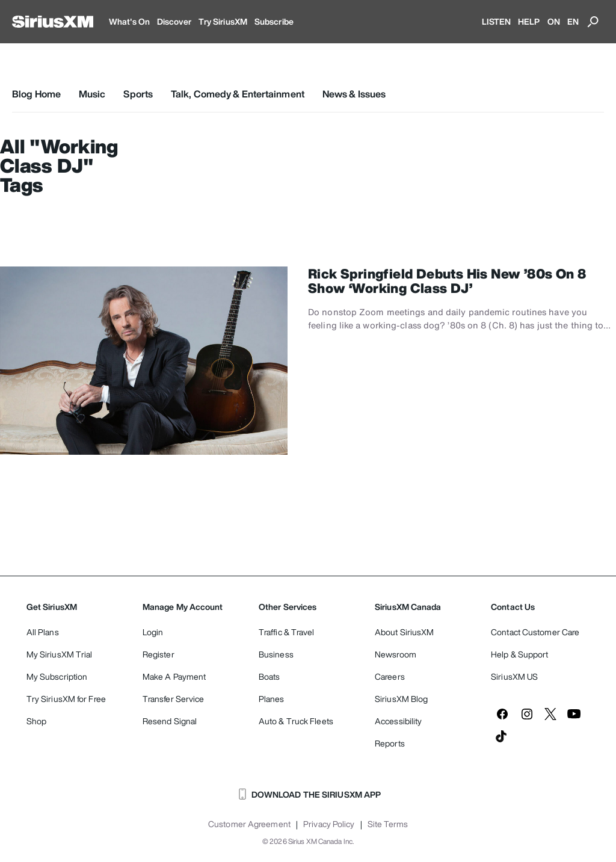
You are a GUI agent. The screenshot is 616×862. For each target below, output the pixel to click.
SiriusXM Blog (401, 699)
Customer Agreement (249, 824)
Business (276, 654)
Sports (138, 94)
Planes (272, 699)
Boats (269, 676)
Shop (36, 721)
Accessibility (398, 721)
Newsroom (396, 654)
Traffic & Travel (287, 632)
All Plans (43, 632)
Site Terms (388, 824)
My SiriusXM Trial (60, 654)
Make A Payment (174, 676)
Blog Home (36, 94)
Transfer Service (174, 699)
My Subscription (57, 676)
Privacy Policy (329, 824)
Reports (390, 743)
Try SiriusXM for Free (66, 699)
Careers (390, 676)
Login (153, 632)
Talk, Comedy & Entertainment (238, 94)
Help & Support (519, 654)
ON (554, 21)
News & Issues (354, 94)
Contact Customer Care (535, 632)
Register (159, 654)
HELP (529, 21)
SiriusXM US (514, 676)
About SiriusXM (404, 632)
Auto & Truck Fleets (296, 721)
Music (92, 94)
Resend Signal (170, 721)
